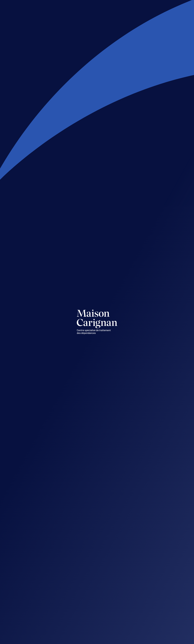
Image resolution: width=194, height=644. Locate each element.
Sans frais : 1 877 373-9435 (96, 603)
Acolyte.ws (167, 641)
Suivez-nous (34, 585)
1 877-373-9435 (61, 96)
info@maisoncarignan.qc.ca (97, 589)
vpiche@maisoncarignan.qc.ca (151, 617)
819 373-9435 (88, 597)
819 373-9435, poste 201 (147, 622)
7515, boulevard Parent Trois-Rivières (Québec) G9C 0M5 (97, 577)
